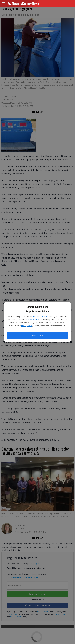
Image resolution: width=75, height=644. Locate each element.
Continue (37, 336)
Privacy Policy (33, 319)
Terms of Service (40, 316)
